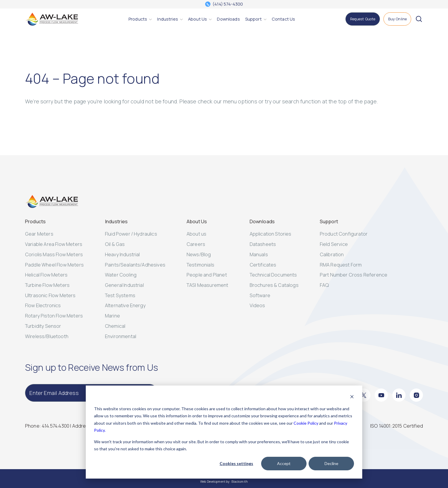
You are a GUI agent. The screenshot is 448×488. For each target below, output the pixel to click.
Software (260, 295)
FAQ (325, 285)
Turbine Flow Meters (47, 285)
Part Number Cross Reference (354, 275)
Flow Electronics (43, 305)
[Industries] (167, 19)
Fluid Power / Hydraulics (131, 234)
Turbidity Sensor (43, 326)
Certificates (263, 265)
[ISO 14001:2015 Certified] (397, 426)
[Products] (138, 19)
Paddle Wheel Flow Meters (54, 265)
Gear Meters (39, 234)
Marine (112, 316)
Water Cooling (121, 275)
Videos (257, 305)
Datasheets (263, 244)
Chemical (115, 326)
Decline (331, 463)
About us (196, 234)
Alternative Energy (125, 305)
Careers (196, 244)
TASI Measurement (207, 285)
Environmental (121, 336)
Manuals (259, 254)
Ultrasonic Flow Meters (50, 295)
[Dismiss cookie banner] (352, 397)
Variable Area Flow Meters (54, 244)
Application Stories (271, 234)
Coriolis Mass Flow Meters (54, 254)
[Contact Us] (283, 19)
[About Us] (197, 19)
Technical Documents (273, 275)
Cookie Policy (306, 423)
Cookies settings (236, 463)
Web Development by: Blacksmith (224, 482)
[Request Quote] (363, 19)
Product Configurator (344, 234)
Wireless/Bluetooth (47, 336)
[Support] (253, 19)
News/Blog (199, 254)
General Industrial (124, 285)
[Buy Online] (397, 19)
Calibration (332, 254)
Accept (284, 463)
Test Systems (120, 295)
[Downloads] (228, 19)
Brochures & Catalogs (274, 285)
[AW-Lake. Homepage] (52, 19)
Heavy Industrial (122, 254)
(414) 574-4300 (228, 4)
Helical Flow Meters (46, 275)
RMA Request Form (341, 265)
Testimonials (200, 265)
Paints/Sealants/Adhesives (135, 265)
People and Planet (207, 275)
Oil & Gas (115, 244)
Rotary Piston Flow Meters (54, 316)
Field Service (334, 244)
